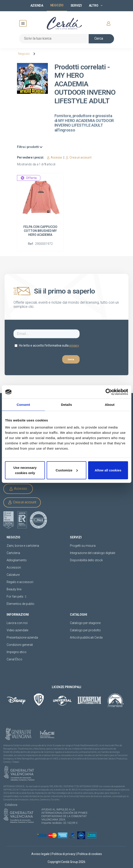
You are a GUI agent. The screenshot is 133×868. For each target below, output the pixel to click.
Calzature (13, 575)
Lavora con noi (17, 623)
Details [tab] (67, 405)
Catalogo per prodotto (85, 630)
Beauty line (14, 589)
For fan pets (16, 597)
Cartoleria (13, 553)
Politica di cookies (90, 854)
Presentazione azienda (22, 637)
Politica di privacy (64, 854)
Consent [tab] (23, 405)
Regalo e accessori (20, 582)
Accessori (14, 567)
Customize (67, 470)
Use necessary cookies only (25, 470)
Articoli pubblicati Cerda (86, 637)
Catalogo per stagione (85, 623)
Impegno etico (17, 652)
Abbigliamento (17, 560)
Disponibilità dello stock (86, 560)
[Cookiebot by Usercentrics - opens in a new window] (109, 392)
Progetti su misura (83, 546)
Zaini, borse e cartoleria (23, 546)
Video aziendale (17, 630)
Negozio (24, 54)
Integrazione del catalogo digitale (93, 553)
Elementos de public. (21, 604)
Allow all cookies (108, 470)
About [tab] (110, 405)
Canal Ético (14, 659)
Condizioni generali (20, 645)
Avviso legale (41, 854)
